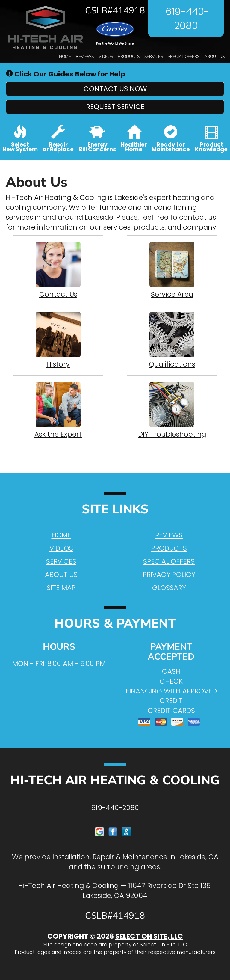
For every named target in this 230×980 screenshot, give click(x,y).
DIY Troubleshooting (172, 410)
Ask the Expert (58, 410)
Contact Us (58, 270)
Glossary (169, 588)
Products (129, 56)
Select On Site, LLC (149, 936)
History (58, 340)
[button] (115, 89)
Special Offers (184, 56)
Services (154, 56)
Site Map (61, 588)
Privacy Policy (169, 575)
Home (65, 56)
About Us (214, 56)
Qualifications (172, 340)
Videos (106, 56)
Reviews (85, 56)
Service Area (172, 270)
